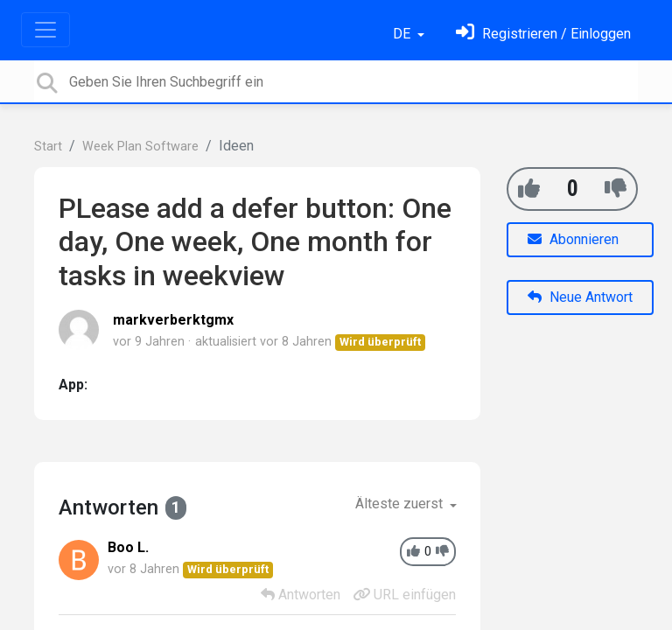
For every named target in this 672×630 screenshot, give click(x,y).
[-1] (616, 189)
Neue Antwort (580, 297)
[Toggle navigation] (45, 30)
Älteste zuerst (401, 504)
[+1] (529, 189)
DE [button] (403, 34)
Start (48, 147)
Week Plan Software (140, 147)
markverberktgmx (173, 320)
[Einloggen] (543, 34)
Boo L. (128, 547)
